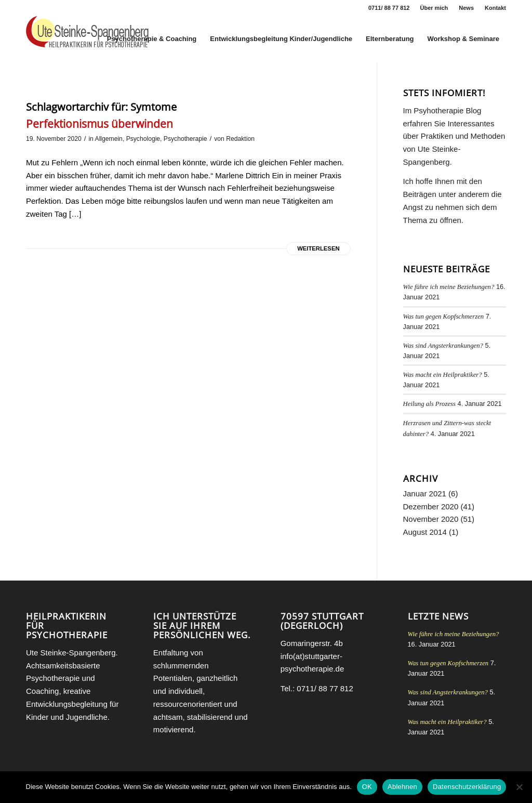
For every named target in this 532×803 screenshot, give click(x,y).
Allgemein (109, 139)
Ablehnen (402, 787)
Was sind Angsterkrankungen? (443, 346)
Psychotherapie (185, 139)
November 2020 (431, 519)
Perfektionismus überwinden (99, 124)
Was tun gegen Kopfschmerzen (444, 317)
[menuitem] (435, 8)
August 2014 (425, 532)
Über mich (434, 8)
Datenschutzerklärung (467, 787)
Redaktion (240, 139)
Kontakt (495, 8)
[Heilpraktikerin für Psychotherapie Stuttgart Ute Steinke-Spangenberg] (87, 39)
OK (367, 787)
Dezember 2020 (431, 506)
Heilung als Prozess (430, 404)
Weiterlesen (318, 248)
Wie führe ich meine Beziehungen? (449, 287)
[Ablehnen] (519, 787)
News (466, 8)
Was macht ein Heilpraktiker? (443, 375)
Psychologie (143, 139)
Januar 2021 (425, 493)
